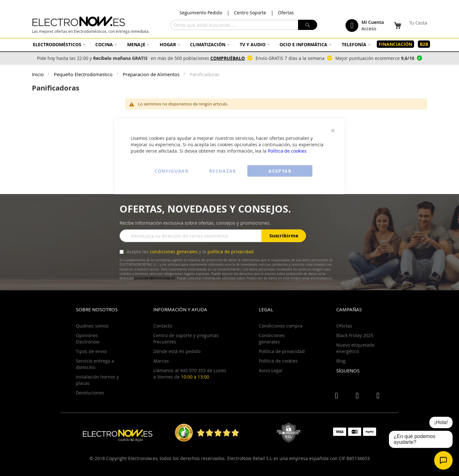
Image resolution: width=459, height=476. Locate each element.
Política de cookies (287, 151)
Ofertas (286, 13)
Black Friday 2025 (355, 335)
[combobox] (244, 25)
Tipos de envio (91, 351)
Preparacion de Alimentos (152, 74)
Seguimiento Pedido (201, 13)
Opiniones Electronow (88, 339)
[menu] (229, 44)
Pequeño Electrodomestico (84, 74)
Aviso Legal (271, 370)
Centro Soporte (250, 13)
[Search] (308, 25)
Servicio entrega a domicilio (95, 364)
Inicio (38, 74)
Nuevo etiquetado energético (355, 348)
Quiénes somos (92, 326)
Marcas (161, 361)
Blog (341, 361)
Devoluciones (90, 393)
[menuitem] (58, 44)
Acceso (369, 29)
